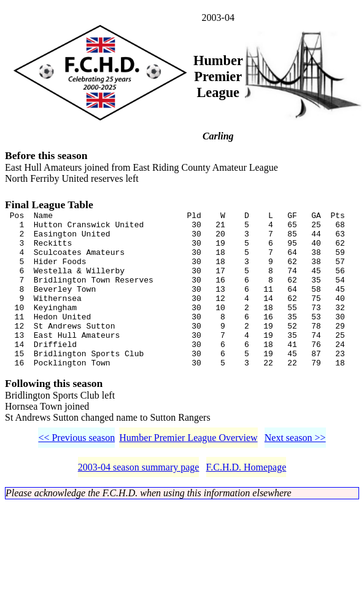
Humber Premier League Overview (188, 471)
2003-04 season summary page (139, 500)
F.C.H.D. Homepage (246, 500)
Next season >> (295, 471)
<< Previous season (76, 471)
